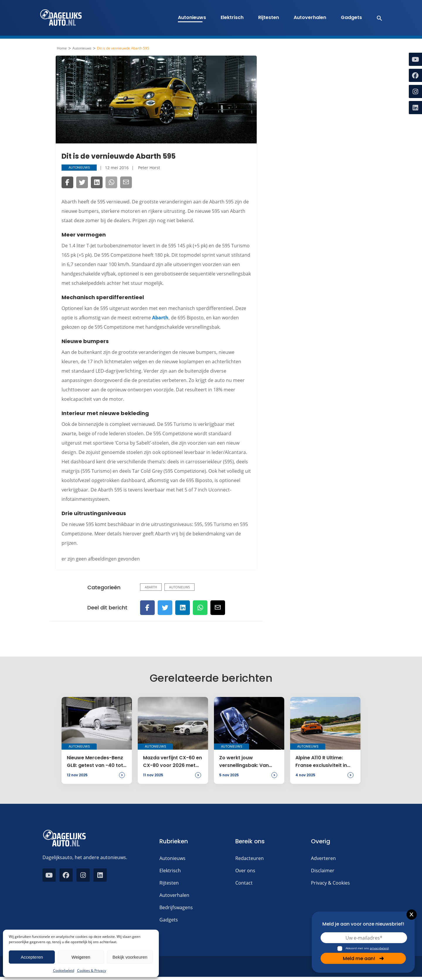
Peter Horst (149, 168)
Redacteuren (250, 858)
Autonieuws (192, 17)
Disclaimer (323, 871)
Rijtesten (269, 17)
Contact (244, 883)
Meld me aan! (363, 958)
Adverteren (323, 858)
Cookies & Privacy (92, 970)
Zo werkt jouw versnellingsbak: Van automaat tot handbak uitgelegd (247, 762)
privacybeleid (379, 948)
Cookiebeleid (64, 970)
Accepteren (32, 957)
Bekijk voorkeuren (130, 957)
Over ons (245, 871)
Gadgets (351, 17)
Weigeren (81, 957)
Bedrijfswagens (176, 907)
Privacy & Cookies (330, 883)
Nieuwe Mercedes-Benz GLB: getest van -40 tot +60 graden (95, 762)
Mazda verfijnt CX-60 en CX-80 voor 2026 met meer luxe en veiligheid (172, 762)
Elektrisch (232, 17)
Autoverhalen (310, 17)
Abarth (160, 318)
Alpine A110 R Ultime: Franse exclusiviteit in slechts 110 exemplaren (323, 762)
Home (62, 48)
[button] (376, 18)
